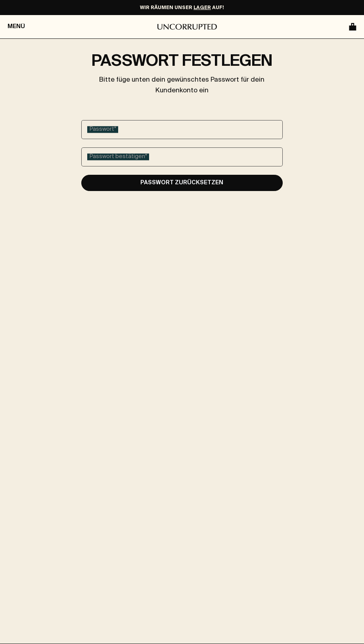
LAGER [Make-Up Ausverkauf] (202, 8)
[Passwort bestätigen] (182, 157)
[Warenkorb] (352, 27)
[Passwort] (182, 130)
